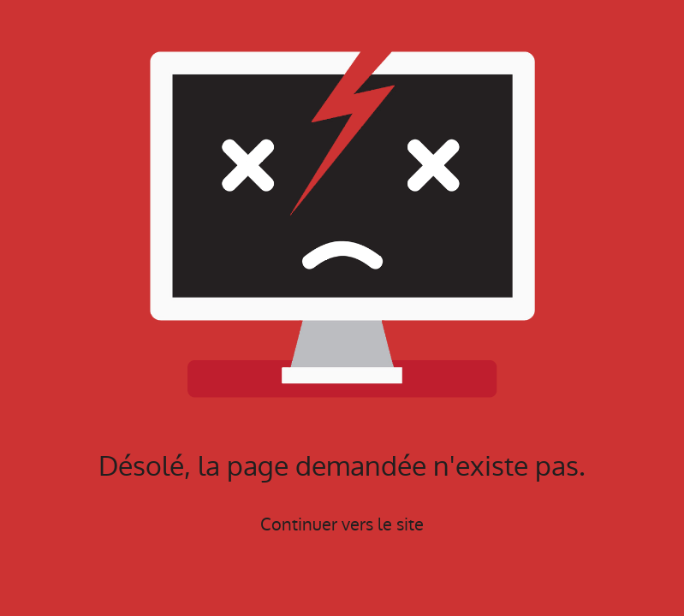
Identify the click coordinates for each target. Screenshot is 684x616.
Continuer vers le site (342, 524)
